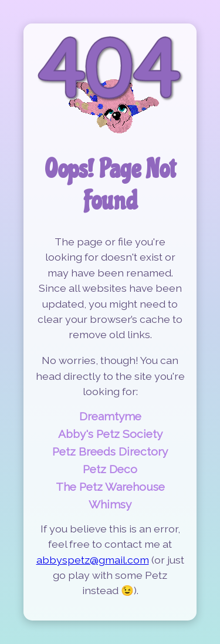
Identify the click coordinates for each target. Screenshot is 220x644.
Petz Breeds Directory (110, 451)
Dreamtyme (110, 416)
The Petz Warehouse (110, 487)
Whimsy (110, 504)
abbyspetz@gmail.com (93, 560)
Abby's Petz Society (110, 434)
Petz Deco (110, 469)
